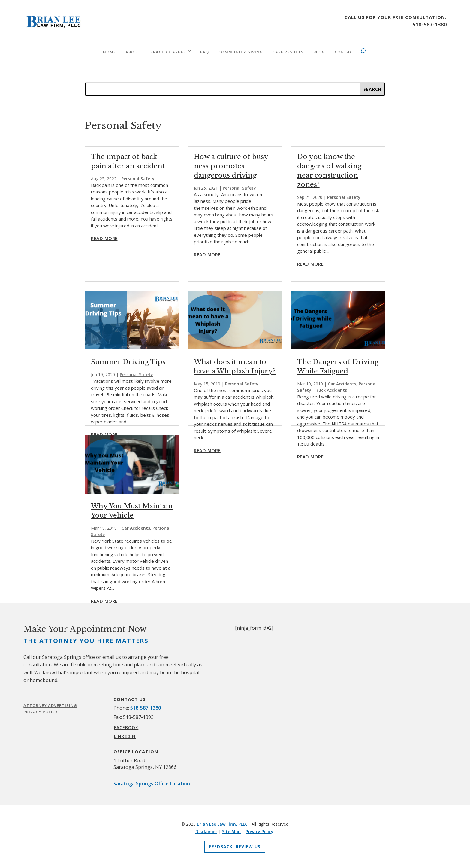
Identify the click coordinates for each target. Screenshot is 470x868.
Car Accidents (136, 528)
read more (104, 238)
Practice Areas (168, 52)
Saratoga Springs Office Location (152, 784)
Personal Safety (138, 179)
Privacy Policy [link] (259, 831)
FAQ (205, 52)
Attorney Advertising (50, 705)
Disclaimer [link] (206, 831)
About (133, 52)
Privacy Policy (41, 712)
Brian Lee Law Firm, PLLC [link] (222, 824)
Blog (319, 52)
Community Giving (241, 52)
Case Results (288, 52)
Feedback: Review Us (235, 847)
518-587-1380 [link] (146, 708)
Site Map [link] (231, 831)
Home (109, 52)
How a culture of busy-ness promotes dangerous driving (233, 166)
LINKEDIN (125, 736)
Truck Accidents (330, 390)
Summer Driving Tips (128, 362)
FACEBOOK (126, 728)
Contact (345, 52)
